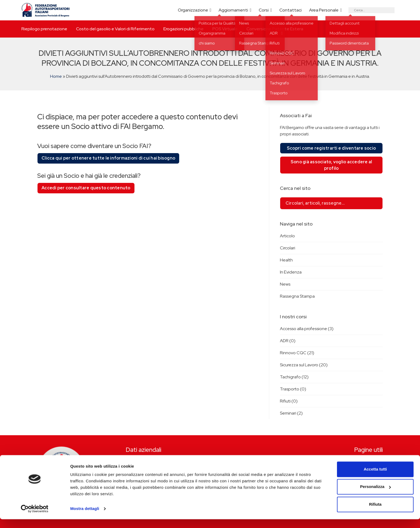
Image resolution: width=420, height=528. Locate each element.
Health (286, 260)
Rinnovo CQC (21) (297, 353)
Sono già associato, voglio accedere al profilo (331, 165)
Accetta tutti (375, 478)
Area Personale (324, 10)
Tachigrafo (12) (294, 377)
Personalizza (375, 495)
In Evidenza (291, 272)
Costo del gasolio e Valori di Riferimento (115, 29)
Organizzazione (193, 10)
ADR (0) (288, 341)
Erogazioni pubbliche (183, 29)
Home (56, 76)
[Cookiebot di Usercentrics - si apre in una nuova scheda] (35, 518)
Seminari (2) (291, 413)
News (285, 284)
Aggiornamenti (233, 10)
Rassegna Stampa (297, 296)
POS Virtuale (225, 29)
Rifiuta (375, 513)
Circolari (288, 248)
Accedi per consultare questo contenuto (86, 188)
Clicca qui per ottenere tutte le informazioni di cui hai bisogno (108, 158)
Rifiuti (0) (289, 401)
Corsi (264, 10)
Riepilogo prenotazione (44, 29)
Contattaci (290, 10)
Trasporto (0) (293, 389)
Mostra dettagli (85, 517)
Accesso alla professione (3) (307, 329)
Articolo (287, 236)
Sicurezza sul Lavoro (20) (304, 365)
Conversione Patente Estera (275, 29)
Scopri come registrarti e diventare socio (331, 148)
